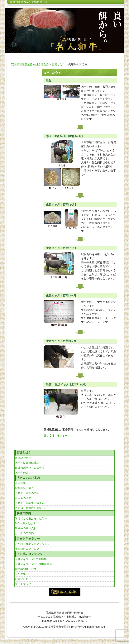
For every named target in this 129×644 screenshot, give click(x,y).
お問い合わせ (23, 579)
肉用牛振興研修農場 (27, 463)
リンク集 (20, 574)
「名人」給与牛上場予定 (30, 503)
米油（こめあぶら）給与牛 (31, 518)
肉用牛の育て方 (24, 473)
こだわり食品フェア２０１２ (32, 544)
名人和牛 (20, 483)
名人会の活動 (23, 498)
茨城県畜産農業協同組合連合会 (29, 2)
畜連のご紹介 (23, 458)
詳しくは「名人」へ (56, 435)
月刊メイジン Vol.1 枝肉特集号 (33, 564)
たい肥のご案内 (24, 533)
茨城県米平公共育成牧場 (30, 468)
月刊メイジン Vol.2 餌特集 (31, 559)
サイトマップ (23, 584)
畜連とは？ (59, 64)
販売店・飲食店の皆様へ (30, 508)
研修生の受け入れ (26, 528)
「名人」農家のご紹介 (28, 493)
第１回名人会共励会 (27, 549)
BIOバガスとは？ (25, 523)
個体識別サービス (26, 569)
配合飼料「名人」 (26, 488)
